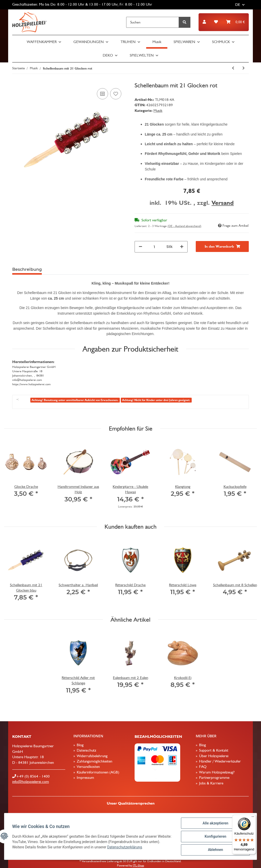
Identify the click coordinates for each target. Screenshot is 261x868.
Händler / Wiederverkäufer (219, 761)
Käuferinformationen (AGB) (97, 772)
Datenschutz (86, 750)
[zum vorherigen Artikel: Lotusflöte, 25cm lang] (233, 68)
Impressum (85, 778)
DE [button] (238, 5)
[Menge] (154, 247)
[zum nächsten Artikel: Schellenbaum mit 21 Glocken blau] (244, 68)
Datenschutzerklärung (137, 847)
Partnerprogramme (214, 778)
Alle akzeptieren (215, 823)
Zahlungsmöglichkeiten (94, 761)
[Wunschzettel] (216, 22)
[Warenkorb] (235, 22)
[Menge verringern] (140, 247)
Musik (158, 111)
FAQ (202, 767)
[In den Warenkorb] (222, 246)
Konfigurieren (215, 837)
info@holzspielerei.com (31, 782)
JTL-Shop (138, 865)
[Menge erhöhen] (182, 247)
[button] (204, 22)
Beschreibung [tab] (27, 269)
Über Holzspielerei (213, 756)
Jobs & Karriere (211, 783)
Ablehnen (215, 850)
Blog (80, 745)
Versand (223, 203)
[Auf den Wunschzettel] (116, 94)
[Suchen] (153, 22)
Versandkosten (88, 767)
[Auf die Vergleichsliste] (102, 94)
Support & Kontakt (213, 750)
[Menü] (253, 818)
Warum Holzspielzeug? (216, 772)
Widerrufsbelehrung (92, 756)
